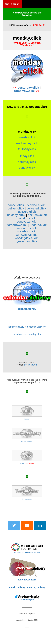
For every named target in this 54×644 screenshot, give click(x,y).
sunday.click (27, 168)
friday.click (27, 156)
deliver (16, 208)
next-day (37, 215)
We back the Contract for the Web (27, 553)
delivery (27, 212)
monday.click (19, 334)
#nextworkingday (27, 600)
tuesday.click (27, 137)
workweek (26, 235)
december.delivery (36, 327)
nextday (16, 215)
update (38, 225)
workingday (26, 238)
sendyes (26, 222)
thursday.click (27, 149)
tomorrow (17, 225)
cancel (16, 205)
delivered (36, 208)
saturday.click (27, 162)
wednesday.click (27, 143)
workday (26, 231)
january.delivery (16, 327)
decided (35, 205)
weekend (27, 228)
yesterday (27, 241)
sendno (27, 218)
